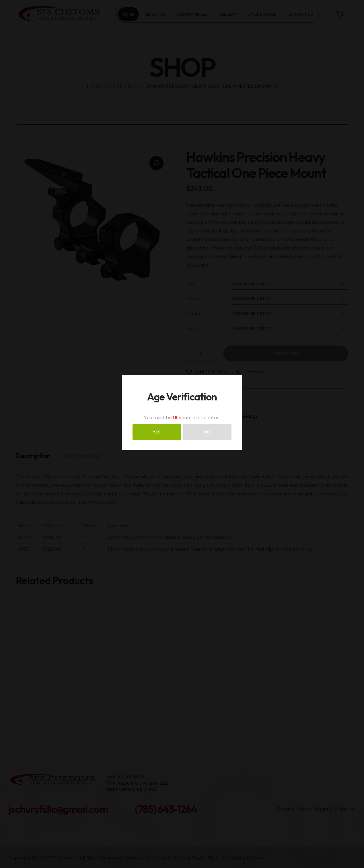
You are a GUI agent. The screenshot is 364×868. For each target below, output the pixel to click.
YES (157, 432)
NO (207, 432)
